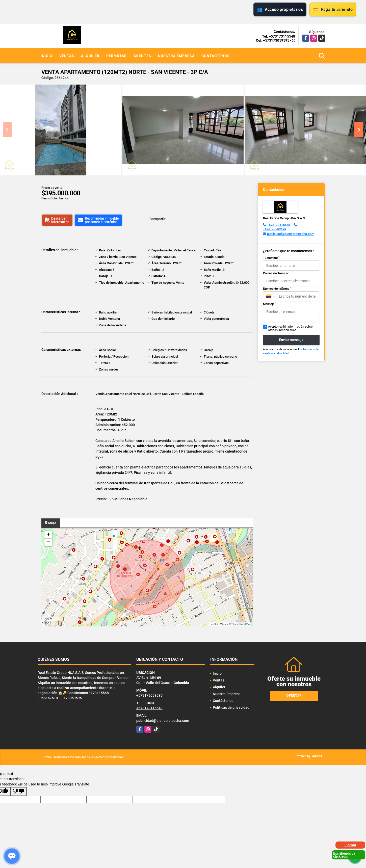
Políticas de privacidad (231, 707)
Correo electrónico (276, 273)
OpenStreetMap (242, 624)
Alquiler (90, 56)
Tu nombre (271, 258)
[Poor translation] (18, 792)
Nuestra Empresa (176, 56)
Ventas (67, 56)
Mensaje (270, 304)
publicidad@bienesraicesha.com (291, 234)
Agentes (142, 56)
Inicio (47, 56)
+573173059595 (276, 40)
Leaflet (214, 624)
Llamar (350, 845)
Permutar (116, 56)
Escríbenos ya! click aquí (345, 855)
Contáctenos (216, 56)
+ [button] (48, 535)
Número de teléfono (277, 289)
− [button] (48, 542)
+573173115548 (282, 36)
